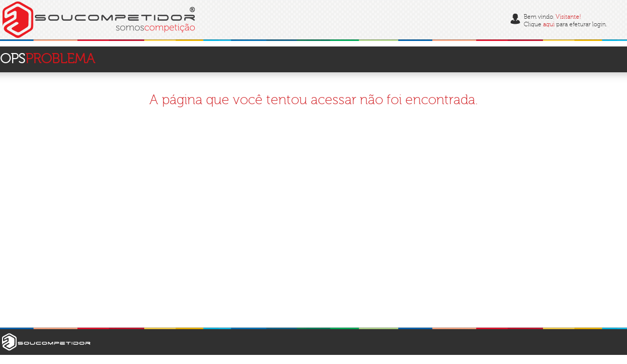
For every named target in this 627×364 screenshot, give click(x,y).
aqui (549, 25)
